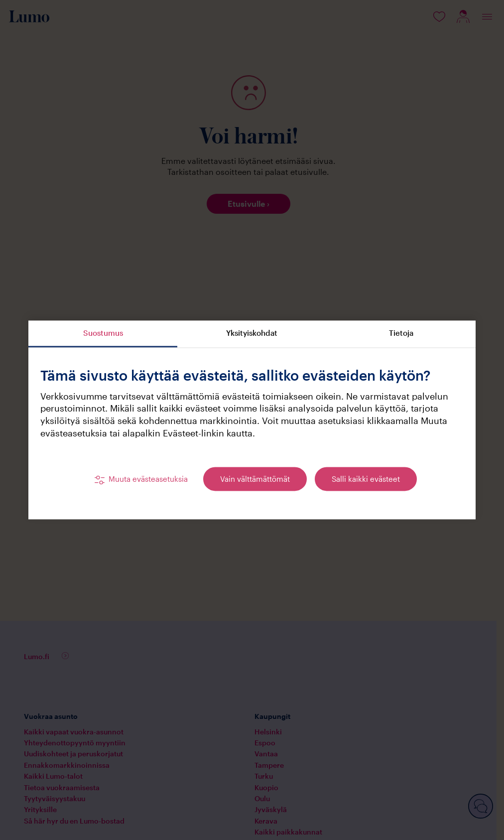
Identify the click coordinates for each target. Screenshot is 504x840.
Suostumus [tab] (103, 333)
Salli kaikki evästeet (366, 479)
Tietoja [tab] (401, 333)
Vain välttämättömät (255, 479)
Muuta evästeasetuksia (148, 479)
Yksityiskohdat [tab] (252, 333)
